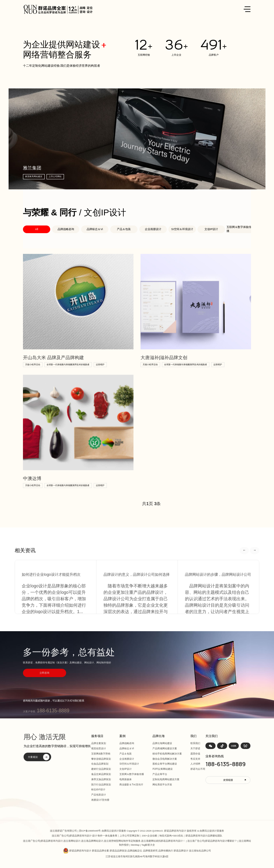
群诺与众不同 (198, 769)
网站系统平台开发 (162, 784)
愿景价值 (195, 754)
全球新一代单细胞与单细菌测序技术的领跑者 (68, 373)
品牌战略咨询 (66, 229)
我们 (193, 736)
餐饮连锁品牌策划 (101, 759)
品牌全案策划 (99, 743)
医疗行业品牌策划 (101, 784)
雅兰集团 (32, 168)
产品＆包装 (124, 229)
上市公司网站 (56, 176)
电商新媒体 (126, 779)
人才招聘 (195, 764)
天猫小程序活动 (33, 373)
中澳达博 (32, 487)
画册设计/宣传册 (100, 800)
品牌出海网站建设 (162, 743)
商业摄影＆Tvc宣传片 (131, 784)
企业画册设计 (153, 229)
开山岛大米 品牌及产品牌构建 (53, 367)
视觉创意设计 (99, 748)
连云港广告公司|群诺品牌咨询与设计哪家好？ (212, 841)
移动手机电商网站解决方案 (167, 754)
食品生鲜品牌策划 (101, 774)
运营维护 (100, 373)
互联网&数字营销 (101, 754)
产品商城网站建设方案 (165, 748)
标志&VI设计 (98, 789)
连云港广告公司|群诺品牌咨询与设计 (72, 836)
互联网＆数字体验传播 (239, 229)
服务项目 (97, 736)
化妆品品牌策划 (100, 764)
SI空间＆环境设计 (182, 229)
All (36, 229)
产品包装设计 (99, 795)
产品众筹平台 (160, 774)
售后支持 (195, 759)
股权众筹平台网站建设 (165, 764)
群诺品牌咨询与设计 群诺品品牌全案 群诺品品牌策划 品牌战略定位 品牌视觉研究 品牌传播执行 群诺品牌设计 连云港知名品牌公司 (140, 851)
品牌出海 (159, 736)
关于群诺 (195, 748)
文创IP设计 (211, 229)
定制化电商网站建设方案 (166, 779)
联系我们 (195, 743)
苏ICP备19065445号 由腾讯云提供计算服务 (103, 831)
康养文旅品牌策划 (101, 779)
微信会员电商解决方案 (165, 759)
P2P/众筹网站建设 (163, 769)
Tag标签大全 (148, 845)
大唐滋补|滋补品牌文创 (164, 367)
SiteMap (135, 845)
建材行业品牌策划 (101, 769)
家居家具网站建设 (34, 176)
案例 (122, 736)
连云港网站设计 (72, 841)
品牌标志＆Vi (95, 229)
